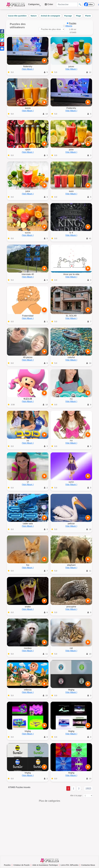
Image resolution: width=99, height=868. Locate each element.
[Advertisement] (49, 828)
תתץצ (71, 482)
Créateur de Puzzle (21, 865)
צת (71, 399)
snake (28, 607)
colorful (71, 357)
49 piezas (28, 357)
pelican (71, 524)
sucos (28, 108)
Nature (34, 16)
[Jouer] (44, 61)
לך (28, 482)
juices (71, 66)
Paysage (68, 16)
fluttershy (28, 66)
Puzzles (7, 865)
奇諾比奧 (28, 399)
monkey (28, 648)
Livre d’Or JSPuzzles (70, 865)
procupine (71, 607)
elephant (71, 565)
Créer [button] (49, 4)
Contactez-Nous (88, 865)
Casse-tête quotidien (17, 16)
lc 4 (71, 233)
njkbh (28, 150)
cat (71, 648)
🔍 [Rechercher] (80, 4)
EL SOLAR (71, 316)
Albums (69, 26)
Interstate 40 (28, 274)
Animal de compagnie (50, 16)
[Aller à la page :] (88, 796)
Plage (79, 16)
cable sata (28, 524)
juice (71, 150)
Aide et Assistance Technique (45, 865)
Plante (88, 16)
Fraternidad (28, 316)
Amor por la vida (71, 274)
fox (28, 565)
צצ (28, 440)
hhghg (71, 690)
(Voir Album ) (28, 69)
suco (71, 191)
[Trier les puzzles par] (52, 29)
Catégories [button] (34, 6)
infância (28, 690)
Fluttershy (71, 108)
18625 (88, 788)
